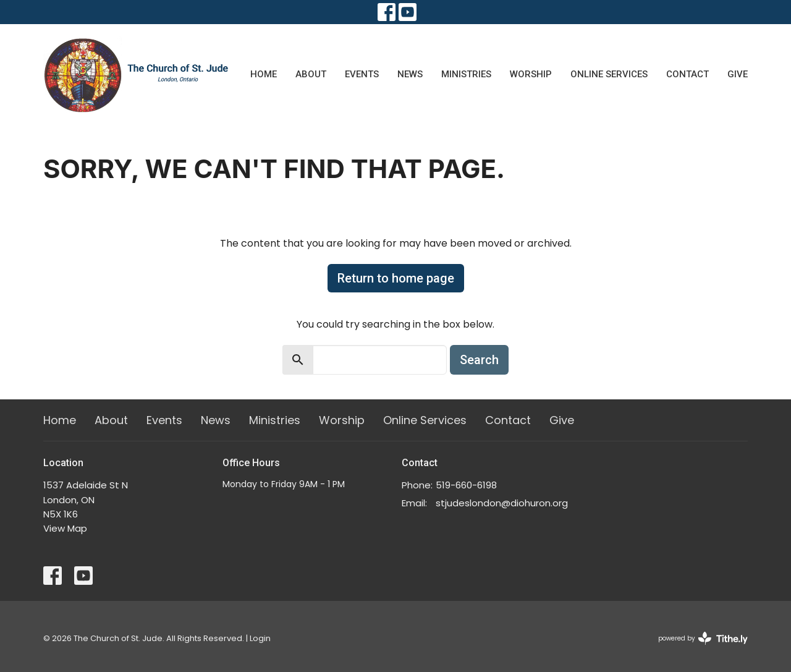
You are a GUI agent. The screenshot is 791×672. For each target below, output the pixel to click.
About (311, 74)
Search (479, 360)
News (410, 74)
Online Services (609, 74)
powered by (703, 638)
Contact (687, 74)
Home (264, 74)
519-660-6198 (466, 485)
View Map (65, 528)
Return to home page (396, 278)
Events (362, 74)
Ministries (466, 74)
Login (260, 638)
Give (738, 74)
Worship (531, 74)
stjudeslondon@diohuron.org (502, 503)
